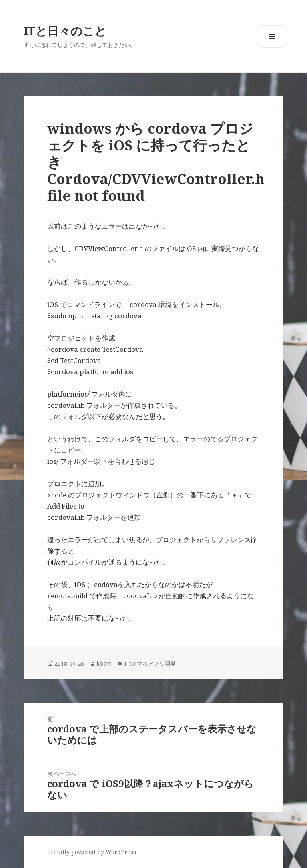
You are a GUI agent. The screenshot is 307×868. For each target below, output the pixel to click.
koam (104, 663)
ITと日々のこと (65, 31)
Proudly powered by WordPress (92, 852)
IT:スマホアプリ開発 (150, 663)
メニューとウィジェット (272, 47)
